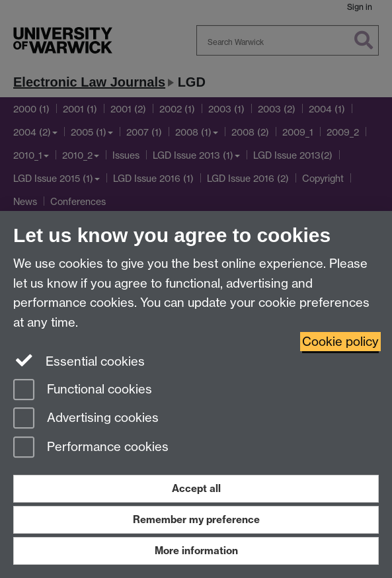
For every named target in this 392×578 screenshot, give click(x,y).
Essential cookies (79, 360)
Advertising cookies (86, 419)
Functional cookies (83, 391)
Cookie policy (340, 342)
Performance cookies (91, 448)
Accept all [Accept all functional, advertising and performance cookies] (196, 488)
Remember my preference (196, 519)
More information (196, 551)
